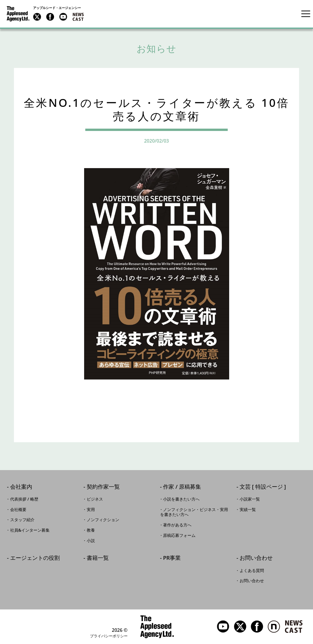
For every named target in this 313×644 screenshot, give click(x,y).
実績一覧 (248, 510)
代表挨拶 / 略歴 (24, 499)
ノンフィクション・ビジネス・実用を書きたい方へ (194, 512)
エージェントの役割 (35, 558)
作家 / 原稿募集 (182, 487)
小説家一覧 (250, 499)
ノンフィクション (103, 520)
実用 (91, 510)
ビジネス (95, 499)
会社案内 (21, 487)
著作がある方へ (177, 525)
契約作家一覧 (103, 487)
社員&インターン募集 (30, 530)
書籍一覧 (98, 558)
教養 (91, 530)
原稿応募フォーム (179, 535)
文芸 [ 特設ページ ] (263, 487)
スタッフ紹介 (22, 520)
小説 (91, 541)
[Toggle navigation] (306, 14)
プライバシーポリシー (109, 636)
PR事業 (172, 558)
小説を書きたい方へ (181, 499)
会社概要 (18, 510)
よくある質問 (252, 571)
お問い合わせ (256, 558)
